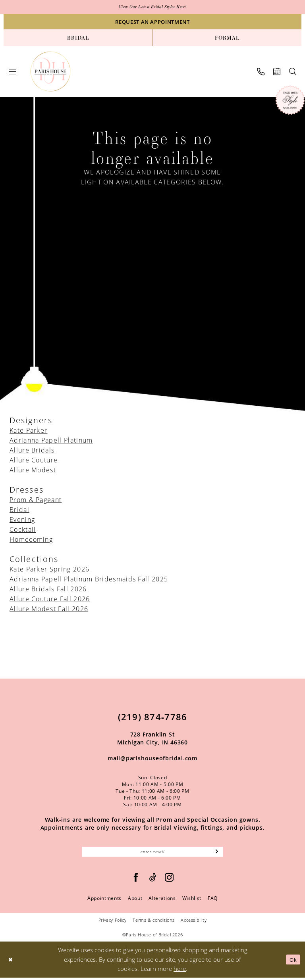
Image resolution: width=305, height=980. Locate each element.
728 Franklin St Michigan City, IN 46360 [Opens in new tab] (152, 739)
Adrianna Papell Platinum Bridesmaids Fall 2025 (89, 580)
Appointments (104, 901)
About (135, 901)
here (180, 971)
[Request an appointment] (152, 23)
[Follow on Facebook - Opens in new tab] (136, 880)
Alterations (162, 901)
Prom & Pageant (36, 501)
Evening (22, 520)
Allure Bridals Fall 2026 (48, 590)
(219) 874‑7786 (152, 717)
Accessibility (194, 923)
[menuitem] (78, 38)
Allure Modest (33, 471)
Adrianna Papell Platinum (51, 441)
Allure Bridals (32, 451)
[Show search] (293, 72)
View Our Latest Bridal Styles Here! (152, 8)
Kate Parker (28, 431)
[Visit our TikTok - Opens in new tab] (153, 880)
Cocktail (23, 530)
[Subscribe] (217, 853)
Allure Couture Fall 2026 (50, 600)
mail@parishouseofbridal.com (152, 759)
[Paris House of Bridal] (51, 72)
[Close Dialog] (12, 962)
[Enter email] (152, 853)
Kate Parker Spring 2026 (49, 570)
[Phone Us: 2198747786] (261, 72)
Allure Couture (34, 461)
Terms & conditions (153, 923)
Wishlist (192, 901)
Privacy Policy (113, 923)
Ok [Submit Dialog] (292, 962)
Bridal (19, 510)
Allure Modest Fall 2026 (49, 610)
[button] (13, 72)
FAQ (213, 901)
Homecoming (31, 540)
